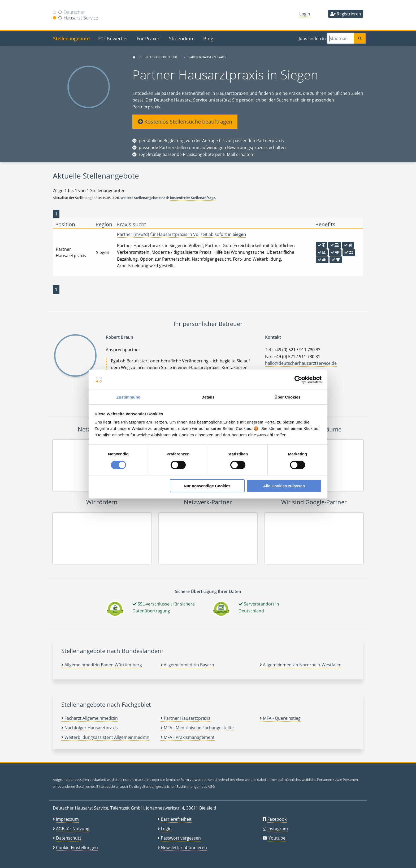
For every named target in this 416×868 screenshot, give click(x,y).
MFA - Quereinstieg (280, 718)
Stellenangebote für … (162, 57)
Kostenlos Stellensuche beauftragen (185, 122)
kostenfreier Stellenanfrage (193, 198)
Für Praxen (149, 38)
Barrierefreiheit (176, 819)
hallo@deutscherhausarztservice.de (301, 363)
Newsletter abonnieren (184, 848)
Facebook (277, 819)
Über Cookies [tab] (288, 397)
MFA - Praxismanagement (188, 737)
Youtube (277, 838)
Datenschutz (69, 838)
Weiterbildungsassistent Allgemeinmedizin (105, 737)
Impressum (67, 819)
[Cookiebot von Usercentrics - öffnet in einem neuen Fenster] (298, 380)
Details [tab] (208, 397)
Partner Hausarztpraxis (185, 718)
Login (305, 14)
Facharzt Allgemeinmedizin (90, 718)
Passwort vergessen (181, 838)
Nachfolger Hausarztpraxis (90, 728)
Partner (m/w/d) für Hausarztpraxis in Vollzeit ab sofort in (181, 234)
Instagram (278, 829)
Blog (208, 38)
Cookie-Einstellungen (77, 848)
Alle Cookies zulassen (284, 486)
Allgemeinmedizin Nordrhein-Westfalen (301, 665)
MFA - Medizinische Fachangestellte (197, 728)
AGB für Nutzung (73, 829)
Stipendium (182, 38)
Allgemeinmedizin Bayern (187, 665)
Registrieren (346, 14)
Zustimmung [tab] (129, 397)
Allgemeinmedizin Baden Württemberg (102, 665)
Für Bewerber (113, 38)
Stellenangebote (71, 38)
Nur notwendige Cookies (207, 486)
